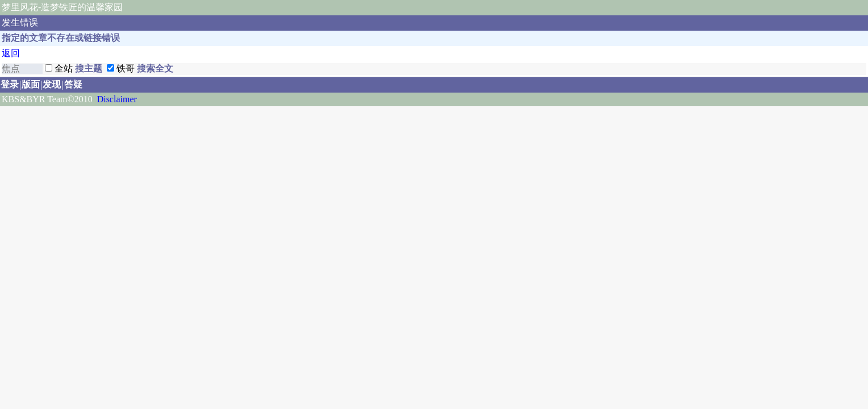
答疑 (73, 84)
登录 (10, 84)
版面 (31, 84)
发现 (52, 84)
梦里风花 (20, 7)
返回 (11, 53)
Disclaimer (117, 99)
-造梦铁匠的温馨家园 (80, 7)
